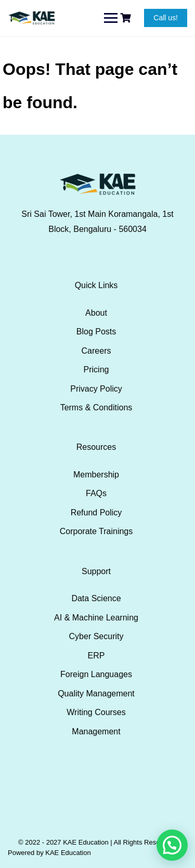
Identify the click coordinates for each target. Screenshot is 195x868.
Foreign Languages (96, 674)
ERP (96, 656)
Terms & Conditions (96, 407)
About (96, 313)
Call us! (166, 18)
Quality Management (96, 694)
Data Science (96, 598)
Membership (96, 475)
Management (96, 731)
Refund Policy (96, 513)
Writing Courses (96, 712)
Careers (96, 351)
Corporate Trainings (96, 531)
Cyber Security (96, 636)
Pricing (96, 370)
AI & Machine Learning (96, 618)
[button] (172, 845)
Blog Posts (96, 332)
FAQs (96, 493)
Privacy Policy (96, 389)
